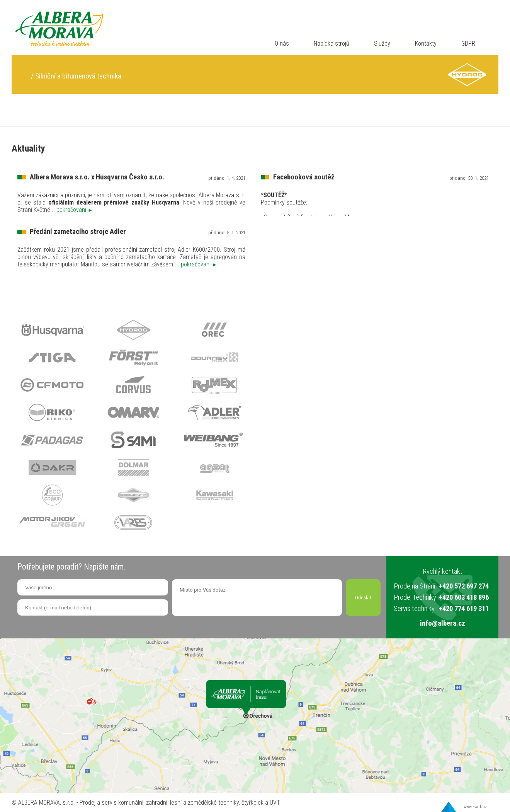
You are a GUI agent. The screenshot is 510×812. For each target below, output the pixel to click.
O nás (282, 43)
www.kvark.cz (475, 807)
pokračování (75, 210)
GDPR (468, 43)
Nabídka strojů (331, 43)
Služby (382, 43)
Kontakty (426, 43)
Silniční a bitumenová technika (78, 76)
